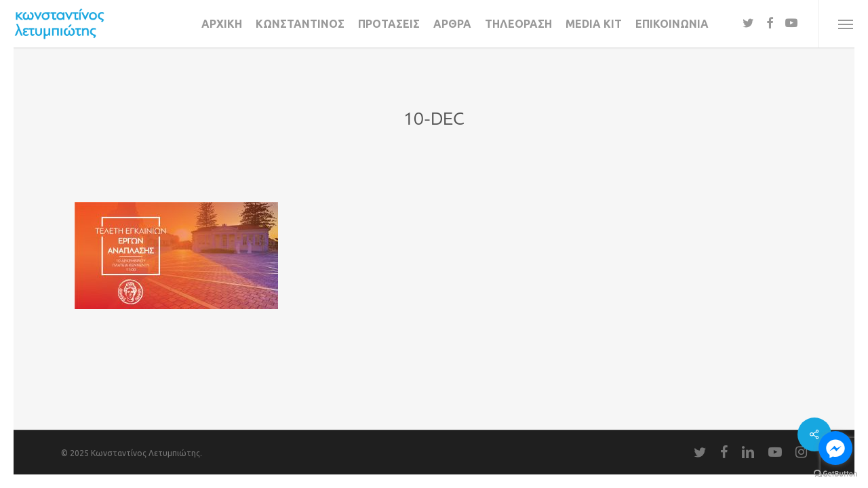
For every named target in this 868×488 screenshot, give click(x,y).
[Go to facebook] (835, 448)
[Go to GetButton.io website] (835, 474)
